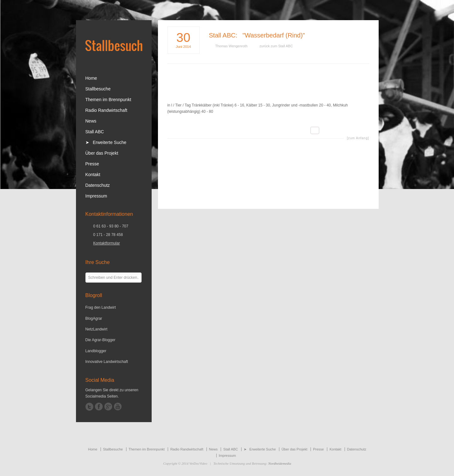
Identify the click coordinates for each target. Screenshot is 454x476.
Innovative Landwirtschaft (107, 362)
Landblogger (96, 351)
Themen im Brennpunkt (108, 100)
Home (91, 78)
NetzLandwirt (96, 329)
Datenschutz (98, 185)
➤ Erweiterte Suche (106, 142)
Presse (92, 164)
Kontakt (93, 175)
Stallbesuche (98, 89)
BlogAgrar (94, 318)
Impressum (96, 196)
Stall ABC (222, 35)
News (91, 121)
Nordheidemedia (280, 463)
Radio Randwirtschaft (106, 110)
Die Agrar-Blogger (100, 340)
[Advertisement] (268, 88)
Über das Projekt (102, 153)
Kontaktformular (107, 243)
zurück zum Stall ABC (276, 46)
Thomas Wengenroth (232, 46)
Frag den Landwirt (101, 307)
